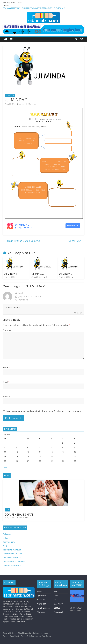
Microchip (41, 612)
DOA (8, 510)
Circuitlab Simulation (12, 558)
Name (6, 367)
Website (7, 397)
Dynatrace (41, 596)
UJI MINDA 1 (76, 241)
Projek (5, 546)
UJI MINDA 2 (22, 225)
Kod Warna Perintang (12, 550)
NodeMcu (41, 600)
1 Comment (31, 104)
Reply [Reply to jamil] (80, 313)
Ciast (56, 596)
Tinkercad (7, 534)
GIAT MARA (58, 604)
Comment (8, 330)
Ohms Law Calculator (12, 566)
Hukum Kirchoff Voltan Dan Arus (21, 241)
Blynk (39, 592)
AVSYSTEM (41, 604)
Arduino (6, 538)
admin (22, 104)
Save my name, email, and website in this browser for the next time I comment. (44, 411)
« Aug (5, 467)
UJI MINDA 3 (38, 274)
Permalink (22, 300)
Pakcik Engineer (44, 608)
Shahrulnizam (9, 542)
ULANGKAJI (10, 95)
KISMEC (57, 608)
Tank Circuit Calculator (12, 554)
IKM (55, 592)
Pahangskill (58, 612)
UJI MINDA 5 (66, 274)
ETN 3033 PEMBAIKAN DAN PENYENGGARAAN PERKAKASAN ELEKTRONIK (34, 8)
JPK (55, 600)
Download (73, 226)
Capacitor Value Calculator (14, 562)
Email (6, 382)
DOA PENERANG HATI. (19, 514)
